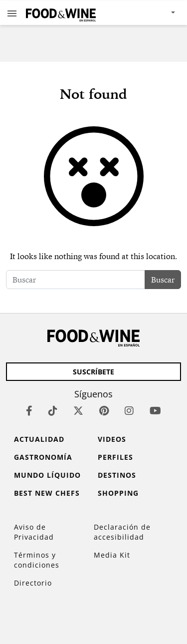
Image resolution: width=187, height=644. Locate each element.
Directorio (33, 583)
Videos (112, 439)
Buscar (163, 280)
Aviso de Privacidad (34, 532)
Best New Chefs (47, 493)
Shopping (118, 493)
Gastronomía (43, 457)
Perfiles (115, 457)
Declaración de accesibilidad (122, 532)
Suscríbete (93, 372)
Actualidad (39, 439)
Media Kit (112, 555)
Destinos (117, 475)
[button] (12, 13)
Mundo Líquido (47, 475)
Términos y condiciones (37, 560)
